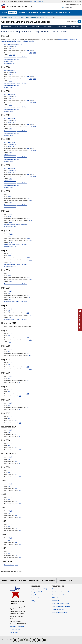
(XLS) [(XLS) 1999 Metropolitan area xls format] (16, 529)
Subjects (13, 580)
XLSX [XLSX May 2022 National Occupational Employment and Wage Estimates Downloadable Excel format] (15, 96)
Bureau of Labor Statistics (9, 17)
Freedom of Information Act (61, 592)
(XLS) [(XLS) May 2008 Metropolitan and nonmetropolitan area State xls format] (28, 380)
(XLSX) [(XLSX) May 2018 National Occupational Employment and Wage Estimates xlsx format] (11, 194)
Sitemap (55, 589)
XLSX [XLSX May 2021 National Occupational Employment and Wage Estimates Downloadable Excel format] (15, 120)
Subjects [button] (12, 13)
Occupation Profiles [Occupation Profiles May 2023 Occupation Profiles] (10, 71)
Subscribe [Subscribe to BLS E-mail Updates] (78, 4)
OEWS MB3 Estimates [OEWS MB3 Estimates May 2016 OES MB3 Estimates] (10, 246)
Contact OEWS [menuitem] (74, 27)
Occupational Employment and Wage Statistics (31, 17)
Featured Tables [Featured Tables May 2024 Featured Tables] (9, 61)
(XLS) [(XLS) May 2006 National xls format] (10, 403)
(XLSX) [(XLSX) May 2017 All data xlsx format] (10, 223)
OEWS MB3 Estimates (10, 155)
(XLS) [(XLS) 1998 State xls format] (9, 540)
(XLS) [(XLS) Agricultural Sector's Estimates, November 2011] (33, 326)
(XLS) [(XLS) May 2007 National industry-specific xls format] (20, 396)
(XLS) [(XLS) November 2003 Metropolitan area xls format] (16, 461)
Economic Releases (48, 580)
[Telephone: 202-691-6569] (19, 627)
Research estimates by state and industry (16, 57)
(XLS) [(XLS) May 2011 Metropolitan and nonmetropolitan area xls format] (28, 338)
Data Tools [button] (21, 13)
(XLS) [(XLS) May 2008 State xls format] (9, 378)
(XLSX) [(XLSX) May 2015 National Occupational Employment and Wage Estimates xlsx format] (11, 254)
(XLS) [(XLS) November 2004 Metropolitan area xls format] (16, 434)
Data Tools (23, 580)
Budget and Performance (39, 592)
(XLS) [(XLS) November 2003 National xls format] (10, 457)
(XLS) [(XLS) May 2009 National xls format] (10, 363)
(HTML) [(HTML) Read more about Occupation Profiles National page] (11, 144)
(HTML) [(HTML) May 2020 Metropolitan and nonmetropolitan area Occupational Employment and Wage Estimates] (28, 149)
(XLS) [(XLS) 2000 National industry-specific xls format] (20, 517)
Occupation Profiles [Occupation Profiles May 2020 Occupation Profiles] (10, 142)
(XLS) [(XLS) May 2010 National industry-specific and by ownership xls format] (30, 355)
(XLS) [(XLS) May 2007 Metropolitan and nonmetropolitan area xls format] (28, 394)
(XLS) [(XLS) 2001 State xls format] (9, 499)
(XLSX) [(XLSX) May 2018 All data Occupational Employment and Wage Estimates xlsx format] (10, 203)
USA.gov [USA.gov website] (34, 601)
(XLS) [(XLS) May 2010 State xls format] (9, 351)
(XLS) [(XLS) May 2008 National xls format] (10, 376)
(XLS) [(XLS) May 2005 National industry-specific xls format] (20, 423)
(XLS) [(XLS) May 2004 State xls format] (9, 446)
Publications (34, 580)
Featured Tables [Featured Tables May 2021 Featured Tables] (9, 135)
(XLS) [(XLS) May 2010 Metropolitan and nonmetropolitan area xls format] (28, 353)
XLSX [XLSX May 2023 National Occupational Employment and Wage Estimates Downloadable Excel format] (15, 73)
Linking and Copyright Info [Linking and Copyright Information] (61, 603)
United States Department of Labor (71, 2)
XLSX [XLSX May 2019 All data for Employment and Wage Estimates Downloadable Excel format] (10, 179)
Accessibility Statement (60, 612)
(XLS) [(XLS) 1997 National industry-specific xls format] (20, 558)
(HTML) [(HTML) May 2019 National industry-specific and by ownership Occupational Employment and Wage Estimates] (31, 177)
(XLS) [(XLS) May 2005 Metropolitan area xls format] (16, 421)
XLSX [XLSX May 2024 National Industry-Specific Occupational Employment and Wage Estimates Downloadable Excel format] (34, 53)
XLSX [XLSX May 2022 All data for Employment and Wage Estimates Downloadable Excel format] (10, 105)
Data (47, 17)
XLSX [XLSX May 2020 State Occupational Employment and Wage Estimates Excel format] (13, 146)
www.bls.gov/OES (15, 629)
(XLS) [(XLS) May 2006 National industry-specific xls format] (20, 409)
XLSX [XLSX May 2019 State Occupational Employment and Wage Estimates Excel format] (13, 173)
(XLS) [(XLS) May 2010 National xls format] (10, 349)
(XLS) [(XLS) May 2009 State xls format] (9, 365)
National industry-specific (11, 565)
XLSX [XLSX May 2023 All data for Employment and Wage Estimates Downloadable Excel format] (10, 81)
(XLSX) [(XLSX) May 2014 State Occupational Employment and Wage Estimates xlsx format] (9, 275)
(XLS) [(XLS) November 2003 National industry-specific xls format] (20, 463)
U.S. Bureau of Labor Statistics (19, 6)
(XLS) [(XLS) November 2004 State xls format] (9, 432)
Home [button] (4, 13)
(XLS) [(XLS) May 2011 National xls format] (10, 334)
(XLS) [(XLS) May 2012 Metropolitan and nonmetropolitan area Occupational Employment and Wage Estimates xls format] (28, 313)
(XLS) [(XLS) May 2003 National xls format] (10, 470)
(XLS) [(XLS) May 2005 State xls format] (9, 419)
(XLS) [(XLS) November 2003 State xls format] (9, 459)
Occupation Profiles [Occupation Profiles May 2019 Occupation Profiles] (10, 168)
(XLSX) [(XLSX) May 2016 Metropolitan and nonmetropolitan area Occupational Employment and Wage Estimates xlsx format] (28, 238)
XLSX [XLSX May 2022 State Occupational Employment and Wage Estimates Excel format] (13, 99)
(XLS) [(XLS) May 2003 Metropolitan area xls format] (16, 475)
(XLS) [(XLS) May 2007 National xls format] (10, 390)
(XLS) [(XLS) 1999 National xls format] (10, 524)
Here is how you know (36, 2)
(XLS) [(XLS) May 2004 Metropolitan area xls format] (16, 448)
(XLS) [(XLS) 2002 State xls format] (9, 486)
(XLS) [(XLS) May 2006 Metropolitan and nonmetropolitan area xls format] (28, 407)
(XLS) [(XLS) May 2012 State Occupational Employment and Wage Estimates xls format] (9, 311)
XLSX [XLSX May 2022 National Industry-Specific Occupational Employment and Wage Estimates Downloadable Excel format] (34, 103)
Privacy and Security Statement (58, 596)
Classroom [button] (59, 13)
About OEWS (61, 27)
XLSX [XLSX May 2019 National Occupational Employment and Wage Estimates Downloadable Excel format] (15, 170)
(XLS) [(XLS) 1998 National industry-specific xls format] (20, 544)
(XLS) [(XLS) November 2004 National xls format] (10, 430)
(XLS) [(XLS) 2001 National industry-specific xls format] (20, 504)
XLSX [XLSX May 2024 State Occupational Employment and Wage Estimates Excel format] (13, 49)
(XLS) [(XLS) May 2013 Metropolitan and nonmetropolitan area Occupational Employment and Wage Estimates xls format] (28, 295)
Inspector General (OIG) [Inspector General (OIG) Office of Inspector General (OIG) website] (39, 589)
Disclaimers (56, 600)
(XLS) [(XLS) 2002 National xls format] (10, 484)
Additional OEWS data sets (12, 59)
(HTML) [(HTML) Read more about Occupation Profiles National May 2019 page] (11, 170)
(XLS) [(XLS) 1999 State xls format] (9, 526)
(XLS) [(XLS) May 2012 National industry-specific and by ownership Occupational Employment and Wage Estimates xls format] (30, 315)
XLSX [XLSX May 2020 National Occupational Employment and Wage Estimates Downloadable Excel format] (15, 144)
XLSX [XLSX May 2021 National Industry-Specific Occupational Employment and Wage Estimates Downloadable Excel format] (34, 127)
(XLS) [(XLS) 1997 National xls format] (10, 551)
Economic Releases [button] (46, 13)
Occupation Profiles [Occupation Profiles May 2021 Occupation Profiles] (10, 94)
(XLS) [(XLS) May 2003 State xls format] (9, 473)
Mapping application (10, 63)
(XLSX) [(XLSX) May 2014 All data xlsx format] (10, 282)
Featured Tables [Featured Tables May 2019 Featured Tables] (9, 187)
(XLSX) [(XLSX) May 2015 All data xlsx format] (10, 262)
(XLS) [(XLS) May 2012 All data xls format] (10, 317)
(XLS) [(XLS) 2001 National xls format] (10, 497)
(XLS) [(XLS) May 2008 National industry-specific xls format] (20, 382)
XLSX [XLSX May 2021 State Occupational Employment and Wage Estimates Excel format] (13, 123)
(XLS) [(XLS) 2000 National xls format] (10, 511)
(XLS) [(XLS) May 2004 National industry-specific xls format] (20, 450)
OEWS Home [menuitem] (7, 27)
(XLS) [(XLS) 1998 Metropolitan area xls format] (16, 542)
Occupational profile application (13, 44)
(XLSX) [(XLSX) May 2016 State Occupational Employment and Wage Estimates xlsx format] (9, 236)
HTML (11, 47)
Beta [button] (67, 13)
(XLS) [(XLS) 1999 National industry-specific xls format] (20, 531)
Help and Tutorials (58, 609)
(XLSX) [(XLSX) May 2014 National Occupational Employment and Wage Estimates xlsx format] (11, 273)
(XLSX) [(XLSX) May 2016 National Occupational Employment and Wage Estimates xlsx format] (11, 234)
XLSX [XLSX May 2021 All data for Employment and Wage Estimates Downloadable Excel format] (10, 129)
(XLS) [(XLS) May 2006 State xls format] (9, 405)
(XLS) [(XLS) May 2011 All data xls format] (10, 342)
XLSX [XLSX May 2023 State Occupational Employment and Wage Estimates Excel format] (13, 75)
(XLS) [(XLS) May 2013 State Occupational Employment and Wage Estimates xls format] (9, 293)
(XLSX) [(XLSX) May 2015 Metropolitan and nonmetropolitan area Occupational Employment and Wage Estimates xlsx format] (28, 258)
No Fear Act (35, 598)
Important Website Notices (61, 606)
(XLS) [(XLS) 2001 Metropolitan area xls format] (16, 502)
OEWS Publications (20, 27)
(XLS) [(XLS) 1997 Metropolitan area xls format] (16, 556)
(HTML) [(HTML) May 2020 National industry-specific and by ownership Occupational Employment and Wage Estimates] (31, 151)
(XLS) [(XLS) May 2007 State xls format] (9, 392)
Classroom (62, 580)
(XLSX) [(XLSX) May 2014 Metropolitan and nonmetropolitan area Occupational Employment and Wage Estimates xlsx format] (28, 278)
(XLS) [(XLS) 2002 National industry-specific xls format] (20, 490)
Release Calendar (71, 4)
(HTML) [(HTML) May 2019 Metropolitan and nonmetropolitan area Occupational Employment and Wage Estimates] (28, 175)
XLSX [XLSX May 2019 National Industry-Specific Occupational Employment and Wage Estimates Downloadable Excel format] (34, 177)
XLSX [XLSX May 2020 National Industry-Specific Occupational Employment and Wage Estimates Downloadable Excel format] (34, 151)
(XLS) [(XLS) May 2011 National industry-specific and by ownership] (30, 340)
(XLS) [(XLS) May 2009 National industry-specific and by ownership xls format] (30, 369)
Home (4, 580)
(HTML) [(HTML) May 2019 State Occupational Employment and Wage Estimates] (9, 173)
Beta (70, 580)
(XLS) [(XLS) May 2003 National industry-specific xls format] (20, 477)
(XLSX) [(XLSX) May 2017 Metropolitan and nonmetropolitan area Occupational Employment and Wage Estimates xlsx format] (28, 218)
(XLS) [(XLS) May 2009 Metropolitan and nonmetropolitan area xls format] (28, 367)
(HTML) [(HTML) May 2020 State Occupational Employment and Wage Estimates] (9, 146)
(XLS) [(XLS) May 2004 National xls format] (10, 443)
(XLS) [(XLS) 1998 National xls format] (10, 538)
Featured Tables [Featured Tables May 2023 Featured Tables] (9, 87)
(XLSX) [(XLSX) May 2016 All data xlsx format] (10, 242)
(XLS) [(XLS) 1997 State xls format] (9, 553)
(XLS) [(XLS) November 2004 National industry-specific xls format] (20, 436)
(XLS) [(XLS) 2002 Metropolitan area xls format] (16, 488)
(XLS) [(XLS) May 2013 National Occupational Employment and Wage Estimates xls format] (10, 291)
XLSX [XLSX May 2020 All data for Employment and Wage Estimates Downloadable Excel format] (10, 153)
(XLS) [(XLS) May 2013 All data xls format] (10, 299)
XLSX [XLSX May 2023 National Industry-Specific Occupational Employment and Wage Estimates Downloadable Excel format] (34, 79)
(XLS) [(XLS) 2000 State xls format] (9, 513)
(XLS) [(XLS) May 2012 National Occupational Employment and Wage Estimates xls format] (10, 309)
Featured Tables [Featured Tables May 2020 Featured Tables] (9, 161)
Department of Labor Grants (41, 595)
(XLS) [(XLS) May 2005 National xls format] (10, 417)
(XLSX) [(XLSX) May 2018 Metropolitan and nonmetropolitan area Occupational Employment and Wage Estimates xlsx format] (28, 199)
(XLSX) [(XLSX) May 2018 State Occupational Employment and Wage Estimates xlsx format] (9, 196)
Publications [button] (33, 13)
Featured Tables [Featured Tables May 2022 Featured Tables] (9, 111)
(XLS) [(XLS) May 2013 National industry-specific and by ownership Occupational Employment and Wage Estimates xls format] (30, 297)
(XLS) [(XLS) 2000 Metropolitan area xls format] (16, 515)
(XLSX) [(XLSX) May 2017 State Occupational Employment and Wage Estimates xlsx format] (9, 216)
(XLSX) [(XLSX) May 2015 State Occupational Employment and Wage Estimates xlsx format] (9, 256)
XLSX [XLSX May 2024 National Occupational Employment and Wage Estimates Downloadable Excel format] (15, 47)
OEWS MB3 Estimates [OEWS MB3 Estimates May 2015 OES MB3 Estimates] (10, 266)
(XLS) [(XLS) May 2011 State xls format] (9, 336)
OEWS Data (34, 27)
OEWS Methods (48, 27)
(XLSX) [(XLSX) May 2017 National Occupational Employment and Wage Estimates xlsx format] (11, 214)
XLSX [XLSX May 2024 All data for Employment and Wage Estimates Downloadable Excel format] (10, 55)
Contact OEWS (14, 633)
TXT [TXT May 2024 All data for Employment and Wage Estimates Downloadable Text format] (14, 55)
